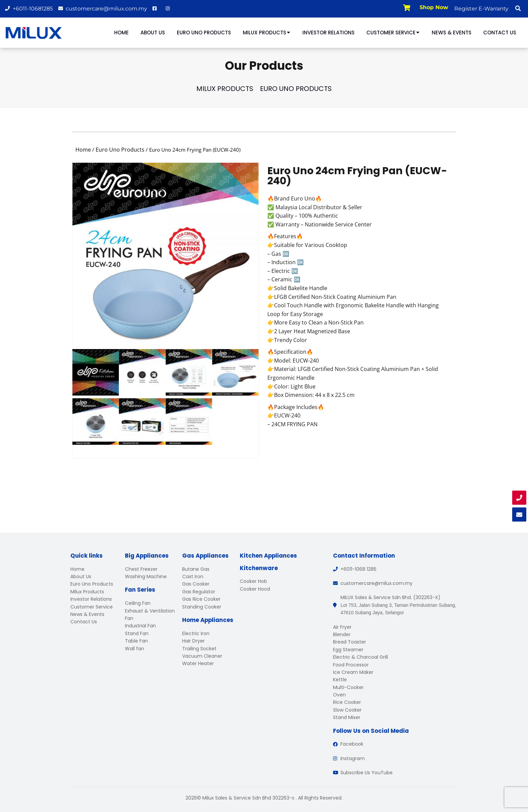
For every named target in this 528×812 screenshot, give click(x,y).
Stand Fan (137, 633)
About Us (153, 33)
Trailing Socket (199, 649)
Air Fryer (342, 627)
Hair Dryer (193, 641)
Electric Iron (196, 633)
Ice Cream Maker (353, 672)
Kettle (340, 680)
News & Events (452, 33)
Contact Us (500, 33)
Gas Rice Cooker (201, 599)
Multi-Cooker (348, 687)
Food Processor (351, 665)
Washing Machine (146, 576)
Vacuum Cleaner (202, 656)
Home (121, 33)
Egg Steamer (348, 650)
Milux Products (267, 33)
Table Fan (136, 641)
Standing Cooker (202, 607)
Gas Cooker (196, 584)
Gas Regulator (199, 592)
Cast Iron (193, 576)
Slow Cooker (347, 710)
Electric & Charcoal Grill (360, 657)
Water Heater (198, 663)
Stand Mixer (347, 717)
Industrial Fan (140, 626)
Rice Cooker (347, 702)
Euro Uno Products (204, 33)
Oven (339, 695)
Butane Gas (196, 569)
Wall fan (135, 649)
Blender (342, 634)
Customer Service (393, 33)
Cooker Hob (253, 581)
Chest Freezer (141, 569)
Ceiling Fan (138, 603)
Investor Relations (328, 33)
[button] (518, 8)
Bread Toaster (350, 642)
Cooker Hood (255, 589)
